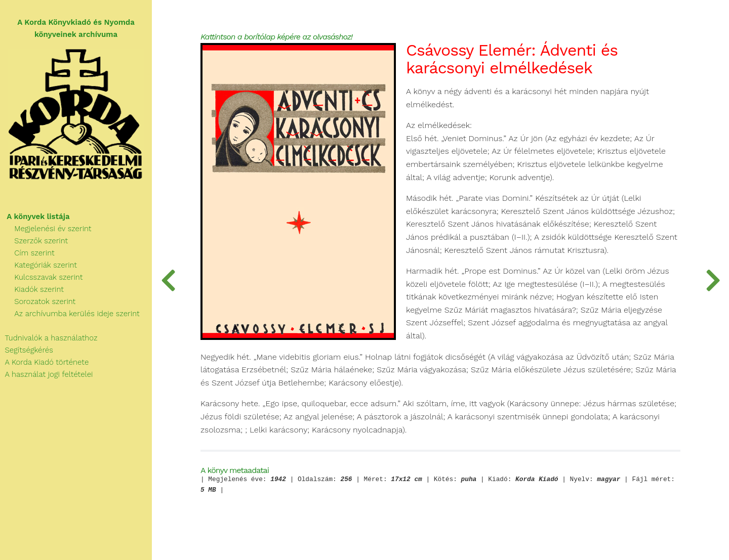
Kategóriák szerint (38, 265)
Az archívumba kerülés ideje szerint (70, 314)
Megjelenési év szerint (46, 229)
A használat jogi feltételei (46, 374)
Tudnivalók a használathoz (49, 338)
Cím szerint (27, 253)
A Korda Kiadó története (44, 362)
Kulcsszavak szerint (41, 277)
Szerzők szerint (34, 241)
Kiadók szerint (32, 289)
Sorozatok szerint (38, 301)
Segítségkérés (27, 350)
